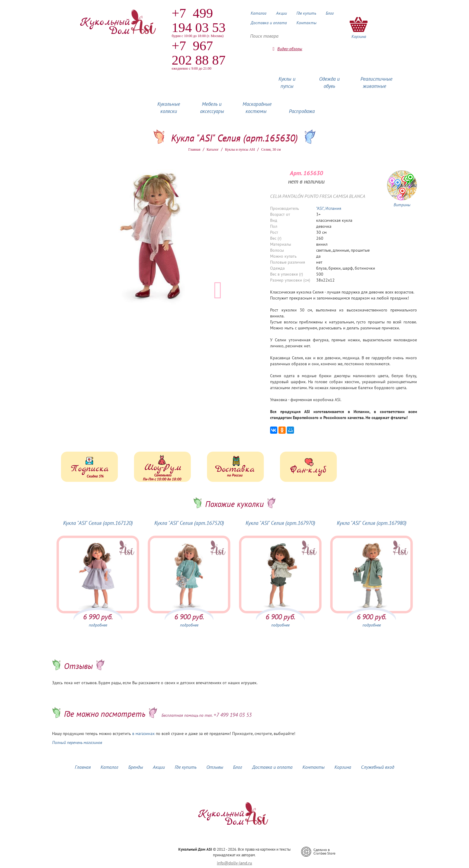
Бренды (136, 767)
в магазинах (143, 733)
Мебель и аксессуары (212, 108)
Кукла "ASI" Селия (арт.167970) (280, 523)
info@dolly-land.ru (234, 863)
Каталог (259, 13)
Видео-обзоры (290, 49)
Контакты (306, 23)
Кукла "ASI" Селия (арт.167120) (98, 523)
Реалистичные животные (376, 82)
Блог (330, 13)
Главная (194, 149)
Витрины (402, 205)
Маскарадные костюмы (257, 108)
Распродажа (302, 111)
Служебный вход (378, 767)
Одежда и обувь (329, 82)
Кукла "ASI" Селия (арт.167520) (189, 523)
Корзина (343, 767)
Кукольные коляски (169, 108)
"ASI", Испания (329, 208)
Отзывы (215, 767)
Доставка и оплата (269, 23)
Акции (281, 13)
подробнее (98, 625)
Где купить (306, 13)
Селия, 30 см (271, 149)
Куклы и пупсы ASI (240, 149)
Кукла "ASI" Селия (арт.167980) (372, 523)
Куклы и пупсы (287, 82)
